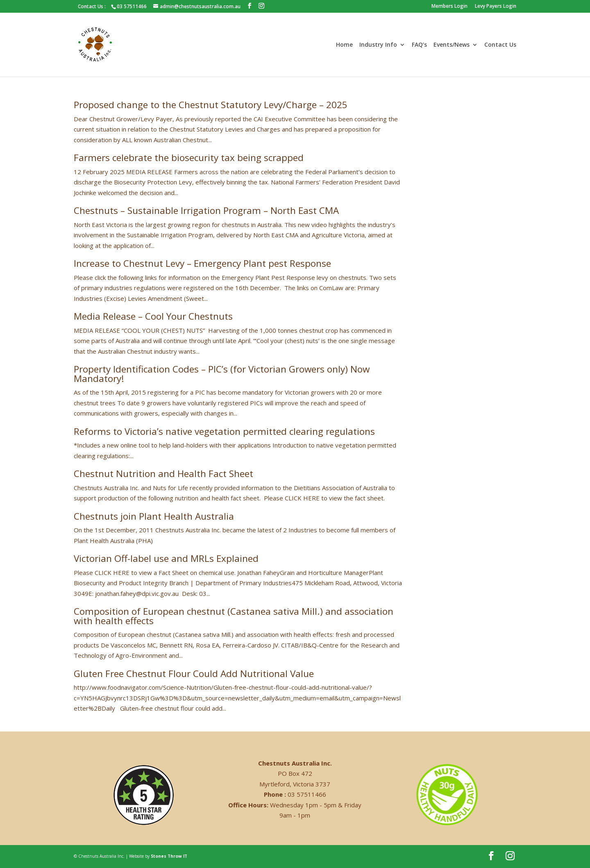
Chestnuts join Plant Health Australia (154, 516)
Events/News (452, 45)
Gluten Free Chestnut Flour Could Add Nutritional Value (194, 674)
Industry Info (378, 45)
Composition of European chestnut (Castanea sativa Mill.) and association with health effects (234, 616)
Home (344, 45)
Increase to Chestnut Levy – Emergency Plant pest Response (202, 263)
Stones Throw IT (169, 856)
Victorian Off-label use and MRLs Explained (166, 558)
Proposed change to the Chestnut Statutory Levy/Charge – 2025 (211, 105)
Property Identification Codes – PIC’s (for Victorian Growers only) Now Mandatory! (222, 374)
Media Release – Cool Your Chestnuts (153, 316)
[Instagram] (261, 6)
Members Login (449, 7)
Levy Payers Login (496, 7)
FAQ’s (419, 45)
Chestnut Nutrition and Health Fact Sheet (163, 474)
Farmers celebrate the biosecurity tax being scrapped (189, 158)
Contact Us (500, 45)
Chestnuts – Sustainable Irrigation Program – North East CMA (206, 210)
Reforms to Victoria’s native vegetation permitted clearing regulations (224, 431)
